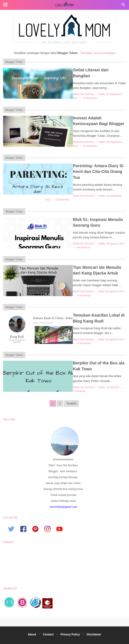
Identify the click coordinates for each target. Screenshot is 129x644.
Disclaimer (95, 625)
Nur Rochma (73, 88)
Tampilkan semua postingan (98, 53)
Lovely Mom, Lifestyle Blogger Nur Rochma (73, 638)
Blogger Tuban (14, 62)
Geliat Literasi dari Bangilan (86, 70)
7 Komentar (117, 379)
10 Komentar (66, 92)
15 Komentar (66, 192)
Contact (48, 625)
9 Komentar (66, 240)
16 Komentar (66, 144)
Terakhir (71, 394)
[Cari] (123, 6)
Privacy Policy (71, 625)
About (31, 625)
